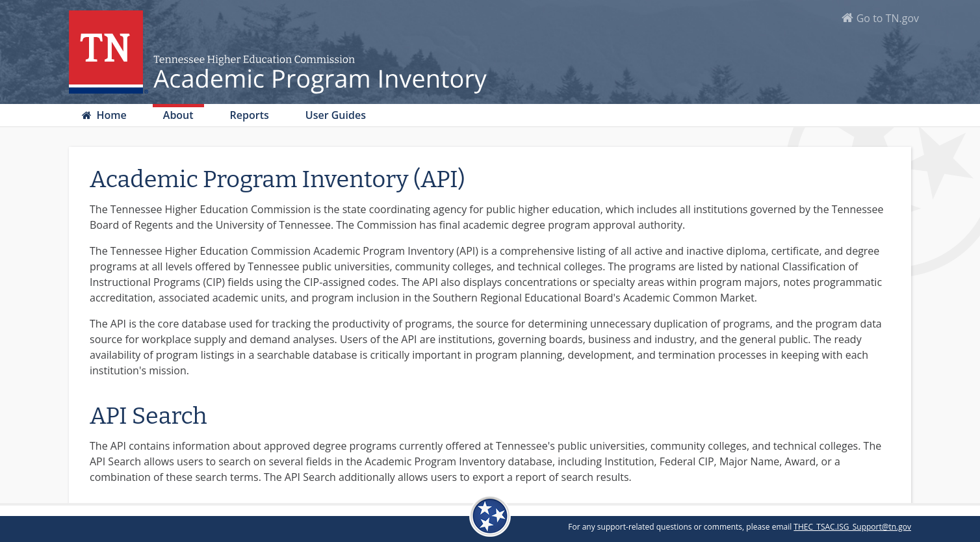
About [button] (178, 115)
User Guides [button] (336, 115)
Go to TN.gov (888, 18)
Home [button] (110, 115)
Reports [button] (250, 115)
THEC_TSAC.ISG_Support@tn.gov (852, 527)
